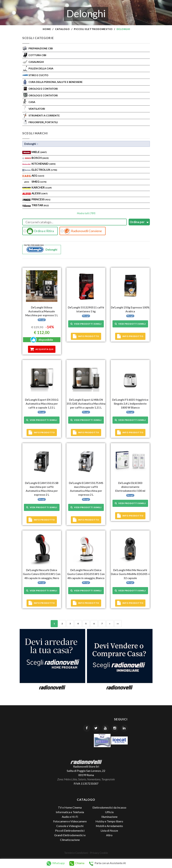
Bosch (40, 158)
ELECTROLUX (44, 170)
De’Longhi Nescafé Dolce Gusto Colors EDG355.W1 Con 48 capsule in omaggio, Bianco (86, 574)
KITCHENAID (43, 164)
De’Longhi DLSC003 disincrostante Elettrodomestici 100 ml (130, 487)
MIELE (39, 152)
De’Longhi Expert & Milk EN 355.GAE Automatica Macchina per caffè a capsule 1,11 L (86, 404)
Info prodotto (86, 336)
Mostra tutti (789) (86, 213)
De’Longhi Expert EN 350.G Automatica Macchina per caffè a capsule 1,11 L (42, 404)
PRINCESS (41, 199)
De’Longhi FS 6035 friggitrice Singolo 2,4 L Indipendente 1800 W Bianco (130, 404)
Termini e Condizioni (76, 853)
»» (118, 623)
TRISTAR (40, 205)
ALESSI (40, 193)
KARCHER (42, 187)
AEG (38, 175)
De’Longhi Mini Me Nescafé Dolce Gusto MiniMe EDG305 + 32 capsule (130, 574)
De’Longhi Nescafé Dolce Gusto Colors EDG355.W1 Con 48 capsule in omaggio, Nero (42, 574)
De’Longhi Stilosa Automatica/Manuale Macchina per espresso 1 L (42, 311)
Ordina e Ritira (39, 231)
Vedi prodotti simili (86, 324)
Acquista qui (42, 349)
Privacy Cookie (99, 853)
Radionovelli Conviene (81, 231)
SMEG (39, 181)
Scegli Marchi (35, 133)
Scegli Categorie (38, 38)
